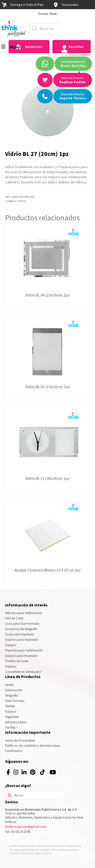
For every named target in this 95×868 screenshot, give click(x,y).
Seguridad (12, 717)
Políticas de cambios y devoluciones (33, 745)
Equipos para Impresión (21, 656)
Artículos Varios (16, 722)
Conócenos (14, 751)
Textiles (10, 706)
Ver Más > (12, 728)
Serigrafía (11, 695)
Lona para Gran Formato (22, 624)
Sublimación (14, 690)
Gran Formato (15, 701)
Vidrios (85, 55)
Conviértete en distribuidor (23, 672)
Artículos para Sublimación (24, 613)
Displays (11, 666)
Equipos (11, 645)
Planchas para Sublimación (24, 650)
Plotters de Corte (17, 661)
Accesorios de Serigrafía (21, 629)
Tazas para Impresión (20, 634)
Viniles (9, 685)
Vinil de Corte (14, 618)
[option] (48, 14)
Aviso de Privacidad (20, 740)
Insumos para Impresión (22, 640)
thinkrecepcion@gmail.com (26, 826)
